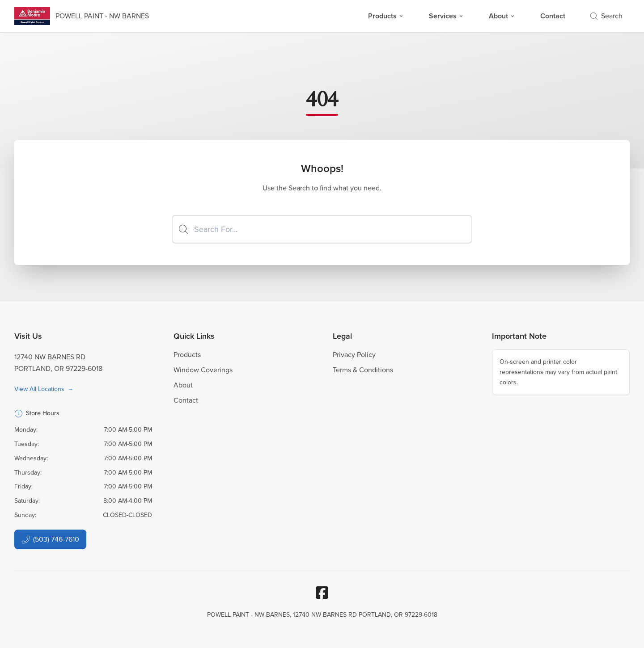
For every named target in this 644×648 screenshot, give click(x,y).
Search (606, 16)
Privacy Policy (354, 355)
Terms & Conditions (363, 370)
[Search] (322, 229)
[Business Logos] (82, 16)
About (502, 16)
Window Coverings (203, 370)
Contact (553, 16)
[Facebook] (322, 593)
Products (386, 16)
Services (446, 16)
